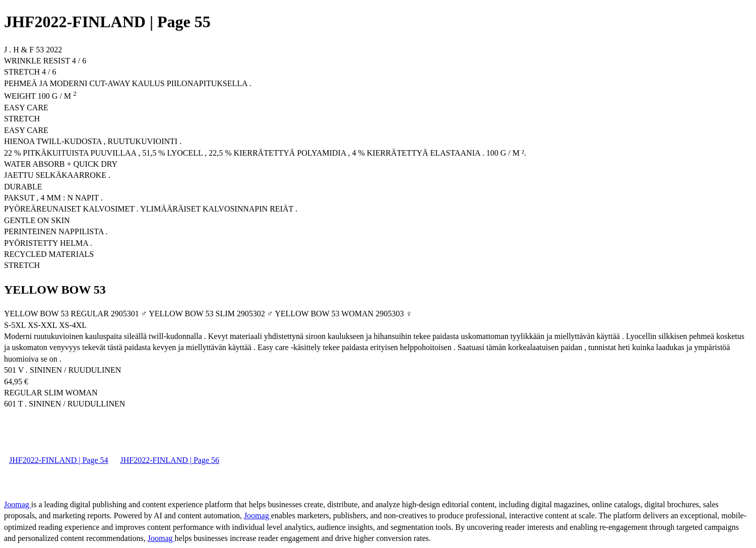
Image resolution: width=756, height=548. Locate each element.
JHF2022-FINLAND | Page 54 (59, 460)
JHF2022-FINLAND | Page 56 (170, 460)
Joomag (18, 504)
